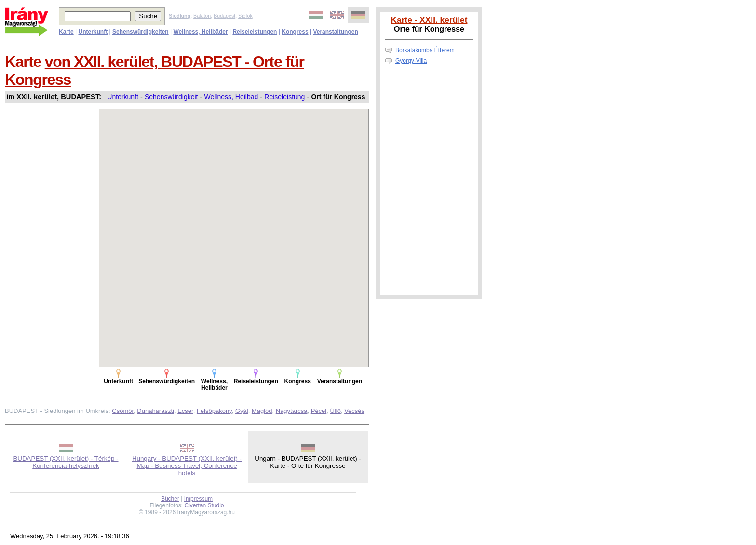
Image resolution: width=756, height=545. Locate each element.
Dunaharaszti (155, 411)
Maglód (262, 411)
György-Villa (411, 61)
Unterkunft (123, 97)
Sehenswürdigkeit (171, 97)
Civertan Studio (204, 505)
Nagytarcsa (292, 411)
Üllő (335, 411)
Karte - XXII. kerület (429, 20)
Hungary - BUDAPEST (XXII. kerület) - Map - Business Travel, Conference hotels (187, 466)
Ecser (185, 411)
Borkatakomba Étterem (425, 50)
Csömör (123, 411)
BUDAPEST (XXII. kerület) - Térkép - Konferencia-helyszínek (66, 462)
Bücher (170, 499)
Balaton (202, 16)
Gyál (242, 411)
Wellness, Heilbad (231, 97)
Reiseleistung (284, 97)
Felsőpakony (214, 411)
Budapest (224, 16)
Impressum (198, 499)
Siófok (245, 16)
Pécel (319, 411)
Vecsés (354, 411)
